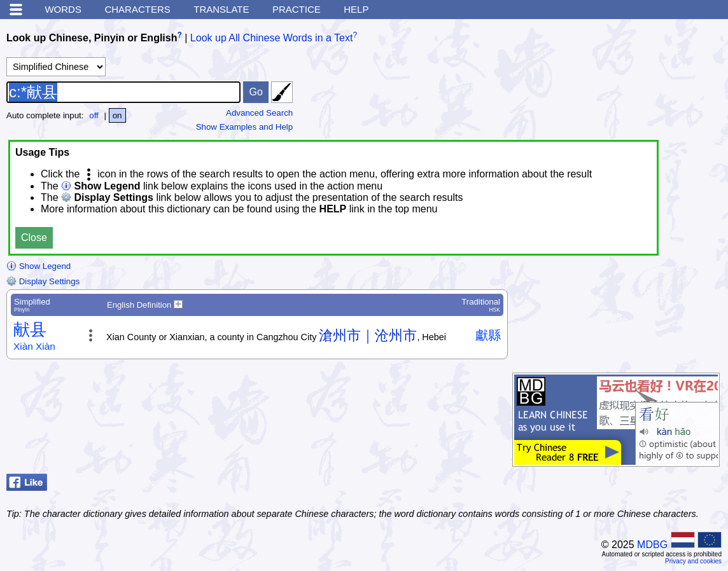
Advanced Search (259, 113)
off (94, 115)
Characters (137, 9)
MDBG (652, 545)
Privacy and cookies (693, 561)
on (117, 115)
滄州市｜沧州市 (368, 335)
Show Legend (38, 266)
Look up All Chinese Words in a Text (272, 38)
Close (34, 237)
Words (63, 9)
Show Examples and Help (245, 127)
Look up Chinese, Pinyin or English (92, 38)
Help (356, 9)
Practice (297, 9)
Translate (221, 9)
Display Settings (43, 281)
